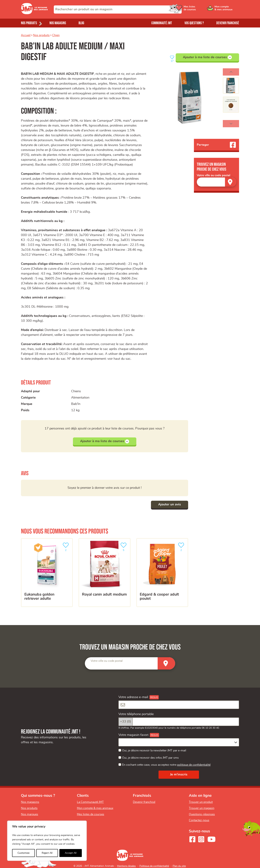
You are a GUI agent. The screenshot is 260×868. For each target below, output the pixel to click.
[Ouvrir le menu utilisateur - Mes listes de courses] (200, 9)
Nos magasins (58, 23)
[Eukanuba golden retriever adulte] (47, 573)
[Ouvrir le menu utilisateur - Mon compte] (227, 9)
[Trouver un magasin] (231, 182)
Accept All (71, 853)
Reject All (47, 853)
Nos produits (41, 35)
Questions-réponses (202, 814)
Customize (23, 853)
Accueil (26, 35)
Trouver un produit (201, 802)
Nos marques (30, 814)
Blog (81, 23)
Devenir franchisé (228, 23)
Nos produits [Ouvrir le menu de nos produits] (29, 23)
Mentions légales (126, 866)
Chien (56, 35)
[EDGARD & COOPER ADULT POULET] (162, 573)
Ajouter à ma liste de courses (207, 57)
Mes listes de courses (91, 814)
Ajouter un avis (170, 504)
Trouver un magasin (202, 808)
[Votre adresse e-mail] (179, 705)
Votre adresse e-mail (133, 697)
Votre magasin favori (133, 735)
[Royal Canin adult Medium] (104, 573)
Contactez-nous (199, 820)
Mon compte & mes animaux (95, 808)
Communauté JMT (162, 23)
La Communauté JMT (90, 802)
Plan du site (179, 866)
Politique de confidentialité (154, 866)
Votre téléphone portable (136, 714)
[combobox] (118, 9)
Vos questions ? (194, 23)
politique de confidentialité (194, 765)
